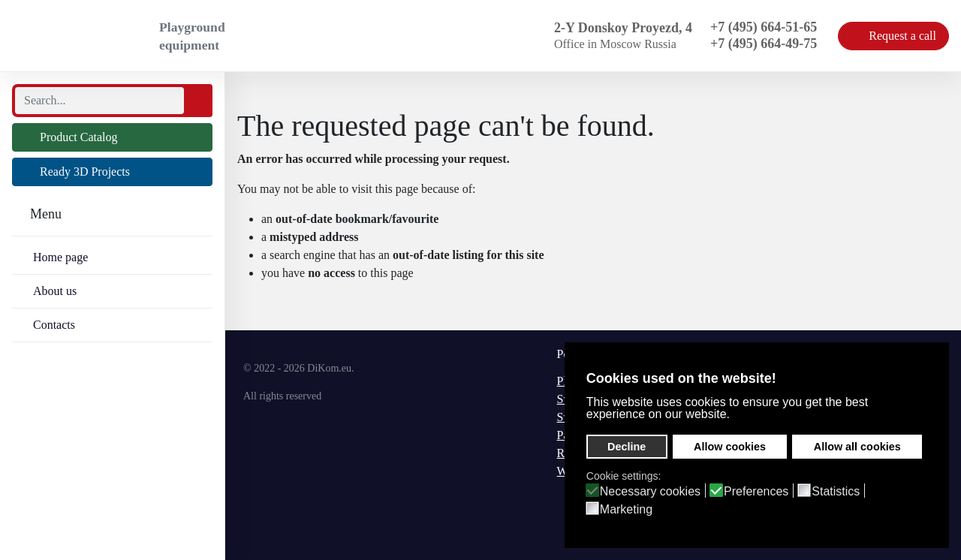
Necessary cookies (650, 492)
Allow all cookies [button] (857, 447)
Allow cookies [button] (730, 447)
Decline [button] (627, 447)
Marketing (626, 510)
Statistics (836, 492)
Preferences (756, 492)
